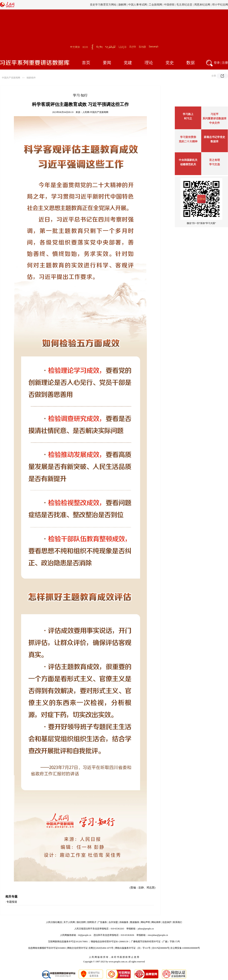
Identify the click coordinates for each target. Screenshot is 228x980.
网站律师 (156, 922)
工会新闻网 (155, 5)
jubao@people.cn (146, 929)
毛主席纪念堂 (184, 5)
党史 (170, 63)
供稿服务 (124, 922)
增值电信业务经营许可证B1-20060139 (109, 942)
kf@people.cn (85, 935)
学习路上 (188, 114)
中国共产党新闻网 (11, 78)
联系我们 (177, 922)
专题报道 (12, 902)
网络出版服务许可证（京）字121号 (133, 948)
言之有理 (215, 160)
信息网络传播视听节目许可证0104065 (47, 948)
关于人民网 (69, 922)
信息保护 (167, 922)
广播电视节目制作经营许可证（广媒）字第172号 (155, 942)
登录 (217, 63)
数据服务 (135, 922)
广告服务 (102, 922)
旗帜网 (122, 5)
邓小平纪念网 (220, 5)
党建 (128, 63)
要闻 (107, 63)
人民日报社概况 (54, 922)
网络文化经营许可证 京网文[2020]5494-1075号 (90, 948)
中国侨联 (169, 5)
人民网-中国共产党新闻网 (95, 112)
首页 (86, 63)
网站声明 (145, 922)
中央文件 (215, 123)
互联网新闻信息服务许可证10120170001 (68, 942)
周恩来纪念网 (202, 5)
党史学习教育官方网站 (104, 5)
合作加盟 (113, 922)
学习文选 (215, 164)
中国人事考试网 (138, 5)
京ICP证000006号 (161, 948)
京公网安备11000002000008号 (185, 948)
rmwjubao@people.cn (158, 935)
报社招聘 (81, 922)
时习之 (188, 119)
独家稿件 (31, 78)
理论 (149, 63)
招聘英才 (92, 922)
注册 (225, 63)
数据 (191, 63)
